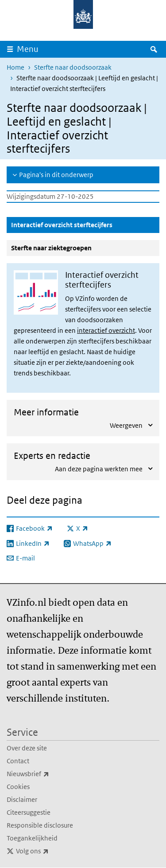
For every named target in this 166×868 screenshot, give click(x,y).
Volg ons (52, 851)
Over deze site (27, 748)
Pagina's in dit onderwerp (56, 175)
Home (15, 67)
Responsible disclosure (40, 825)
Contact (18, 761)
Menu (28, 49)
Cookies (18, 787)
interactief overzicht (106, 330)
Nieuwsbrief (47, 774)
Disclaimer (22, 799)
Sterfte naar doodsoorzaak (73, 67)
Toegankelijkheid (32, 838)
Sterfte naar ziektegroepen (51, 248)
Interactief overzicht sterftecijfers (83, 225)
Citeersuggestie (29, 812)
